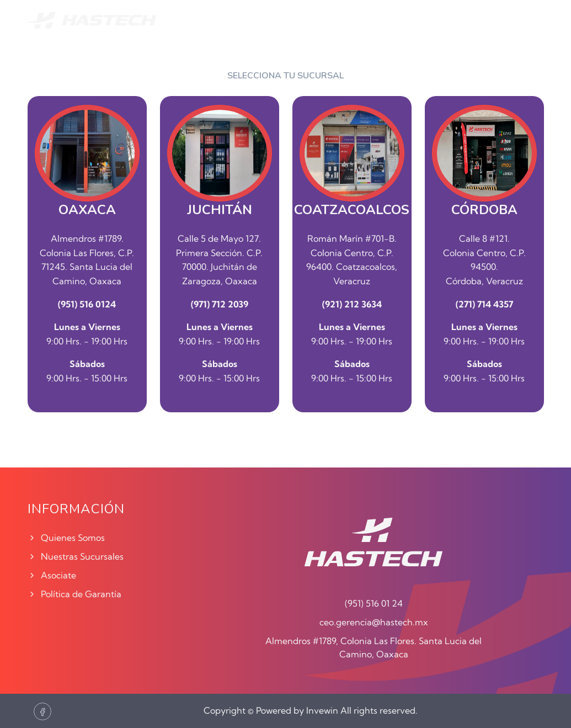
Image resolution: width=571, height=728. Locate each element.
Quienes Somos (66, 538)
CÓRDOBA (484, 210)
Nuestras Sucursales (76, 556)
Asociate (52, 575)
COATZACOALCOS (352, 210)
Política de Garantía (74, 594)
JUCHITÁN (220, 210)
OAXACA (87, 210)
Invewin (322, 710)
